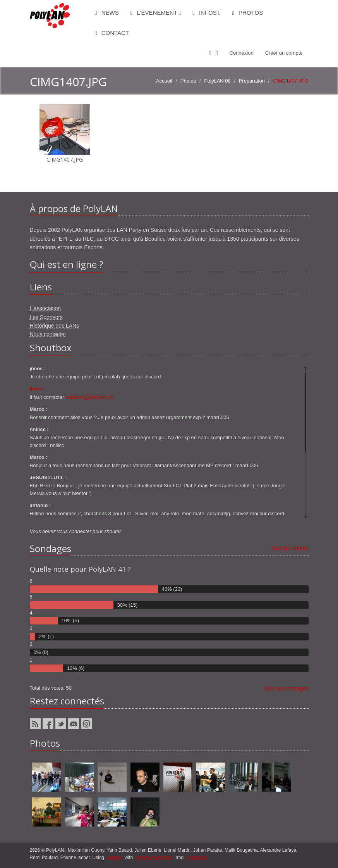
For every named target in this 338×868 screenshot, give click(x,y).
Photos (247, 13)
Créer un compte (284, 53)
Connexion (242, 53)
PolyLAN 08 (217, 81)
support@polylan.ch (89, 397)
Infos (206, 13)
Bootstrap (196, 858)
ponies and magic (154, 858)
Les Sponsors (46, 317)
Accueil (164, 81)
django (115, 858)
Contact (112, 33)
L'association (45, 308)
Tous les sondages (286, 689)
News (107, 13)
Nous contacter (48, 334)
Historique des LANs (55, 326)
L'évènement (156, 13)
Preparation (252, 81)
